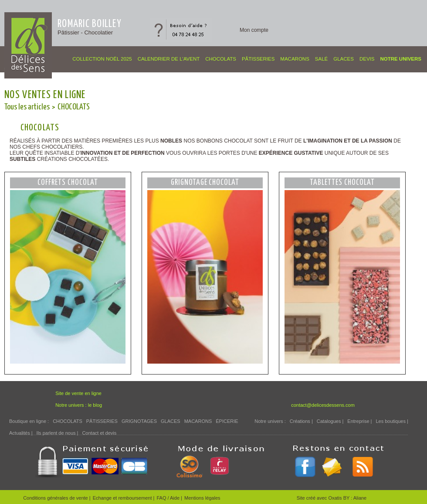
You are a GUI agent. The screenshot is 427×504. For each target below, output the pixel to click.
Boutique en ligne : (29, 421)
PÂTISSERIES (258, 59)
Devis (367, 59)
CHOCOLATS (221, 59)
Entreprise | (359, 421)
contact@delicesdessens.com (323, 405)
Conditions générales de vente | (57, 498)
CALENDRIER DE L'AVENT (169, 59)
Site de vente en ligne (78, 393)
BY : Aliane (355, 498)
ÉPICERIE (227, 421)
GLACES (344, 59)
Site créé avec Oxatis (320, 498)
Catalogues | (330, 421)
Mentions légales (202, 498)
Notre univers (401, 59)
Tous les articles (27, 107)
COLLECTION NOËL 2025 (102, 59)
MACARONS (295, 59)
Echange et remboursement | (124, 498)
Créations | (301, 421)
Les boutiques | (392, 421)
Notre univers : (270, 421)
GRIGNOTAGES (139, 421)
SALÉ (321, 59)
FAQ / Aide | (169, 498)
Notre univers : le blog (79, 405)
